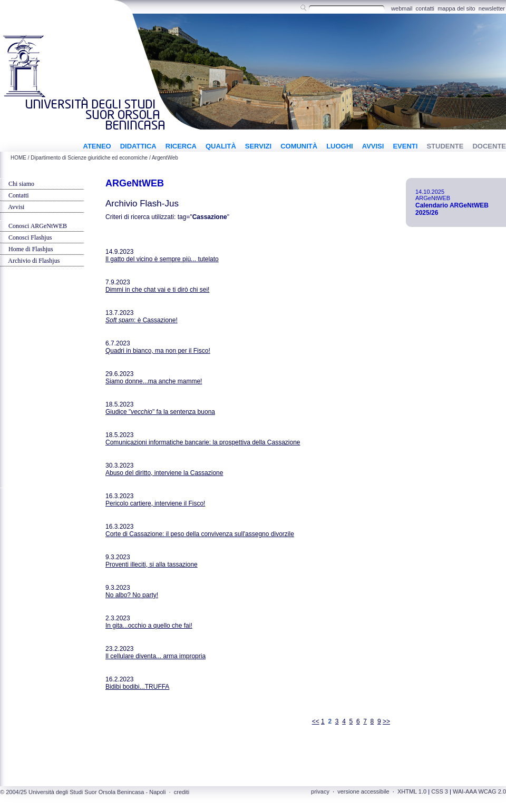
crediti (182, 792)
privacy (320, 791)
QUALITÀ (221, 146)
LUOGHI (340, 146)
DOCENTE (489, 146)
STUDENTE (445, 146)
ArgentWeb (165, 158)
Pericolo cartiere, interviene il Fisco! (155, 503)
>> (386, 721)
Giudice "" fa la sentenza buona (160, 412)
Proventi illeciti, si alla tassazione (152, 565)
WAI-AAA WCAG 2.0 (479, 791)
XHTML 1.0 (412, 791)
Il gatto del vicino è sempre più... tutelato (162, 259)
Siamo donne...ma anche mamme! (154, 381)
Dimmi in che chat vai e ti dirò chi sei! (157, 290)
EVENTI (405, 146)
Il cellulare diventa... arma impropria (155, 656)
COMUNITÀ (299, 146)
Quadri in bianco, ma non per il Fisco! (158, 351)
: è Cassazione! (142, 320)
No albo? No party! (132, 595)
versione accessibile (363, 791)
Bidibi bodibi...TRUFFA (137, 687)
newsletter (492, 8)
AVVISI (373, 146)
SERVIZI (258, 146)
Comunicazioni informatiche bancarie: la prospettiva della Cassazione (203, 442)
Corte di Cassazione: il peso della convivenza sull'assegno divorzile (200, 534)
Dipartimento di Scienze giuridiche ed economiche (89, 158)
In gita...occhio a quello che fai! (149, 626)
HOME (18, 158)
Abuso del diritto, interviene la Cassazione (164, 473)
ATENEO (97, 146)
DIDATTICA (138, 146)
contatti (425, 8)
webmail (402, 8)
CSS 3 (440, 791)
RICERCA (181, 146)
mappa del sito (456, 8)
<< (316, 721)
